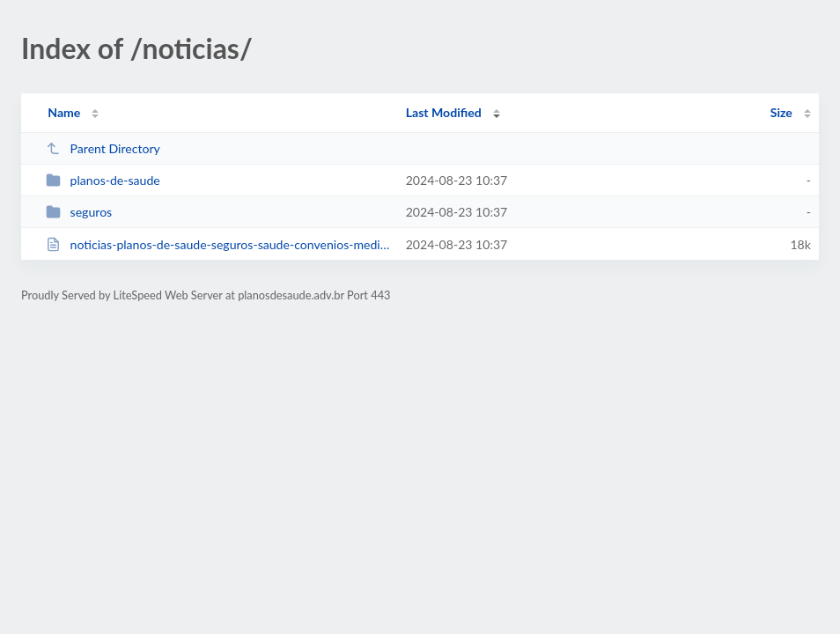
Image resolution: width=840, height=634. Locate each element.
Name (64, 112)
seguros (79, 212)
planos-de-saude (103, 180)
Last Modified (444, 112)
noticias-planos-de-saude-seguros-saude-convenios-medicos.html (217, 244)
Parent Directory (103, 148)
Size (781, 112)
